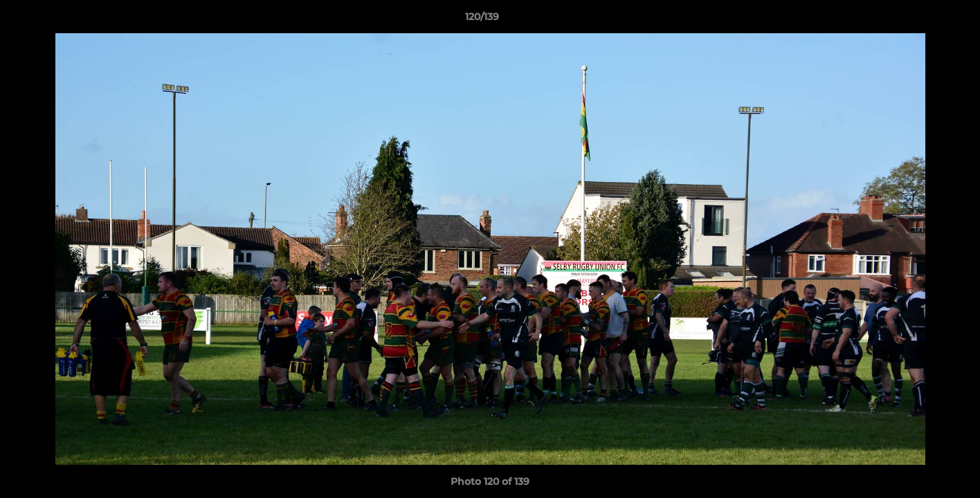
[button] (922, 20)
